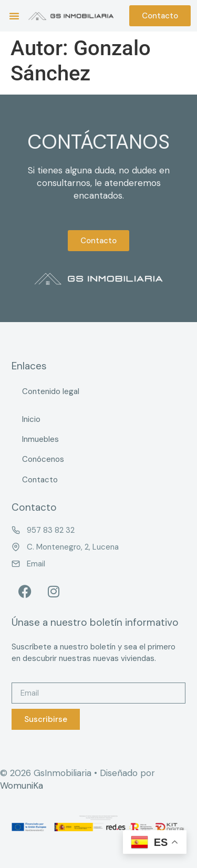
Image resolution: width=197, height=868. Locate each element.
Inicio (31, 419)
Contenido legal (51, 391)
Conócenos (43, 459)
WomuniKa (22, 786)
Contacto (40, 480)
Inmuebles (40, 439)
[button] (14, 16)
